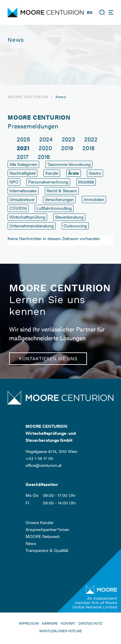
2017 (23, 156)
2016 (44, 156)
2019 (67, 148)
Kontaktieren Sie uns (48, 359)
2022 (91, 139)
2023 (68, 139)
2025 (23, 139)
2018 (88, 148)
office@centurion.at (43, 465)
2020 (45, 148)
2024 (46, 139)
